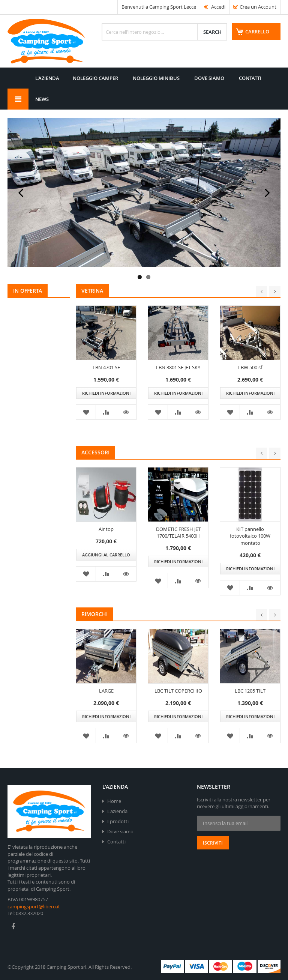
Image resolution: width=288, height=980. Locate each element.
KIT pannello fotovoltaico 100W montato (250, 541)
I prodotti (118, 821)
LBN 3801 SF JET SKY (178, 372)
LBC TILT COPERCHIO (178, 696)
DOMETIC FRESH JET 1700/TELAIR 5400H (178, 537)
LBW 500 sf (250, 372)
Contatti (116, 842)
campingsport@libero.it (34, 906)
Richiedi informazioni (106, 398)
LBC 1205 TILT (250, 696)
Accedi (215, 7)
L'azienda (117, 811)
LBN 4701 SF (106, 372)
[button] (126, 417)
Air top (106, 534)
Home (114, 801)
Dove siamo (120, 831)
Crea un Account (258, 7)
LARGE (106, 696)
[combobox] (164, 32)
